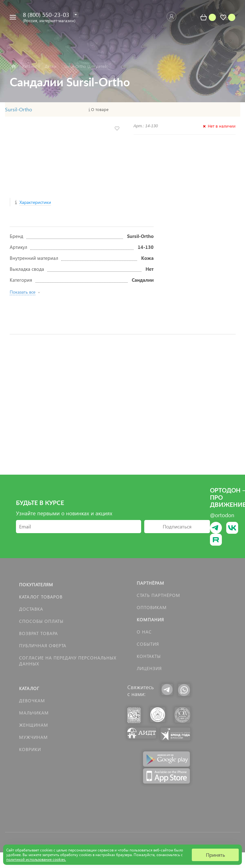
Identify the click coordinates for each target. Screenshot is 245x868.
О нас (144, 632)
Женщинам (34, 725)
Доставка (31, 609)
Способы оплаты (41, 621)
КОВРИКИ (30, 749)
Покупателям (36, 585)
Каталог (29, 688)
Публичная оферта (43, 646)
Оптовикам (152, 607)
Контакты (149, 656)
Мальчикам (34, 713)
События (148, 644)
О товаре (100, 109)
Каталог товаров (41, 597)
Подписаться (177, 526)
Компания (150, 620)
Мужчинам (33, 737)
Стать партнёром (158, 595)
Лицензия (149, 668)
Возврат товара (38, 633)
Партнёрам (151, 583)
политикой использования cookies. (36, 859)
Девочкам (32, 701)
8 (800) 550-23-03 (46, 15)
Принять (215, 855)
